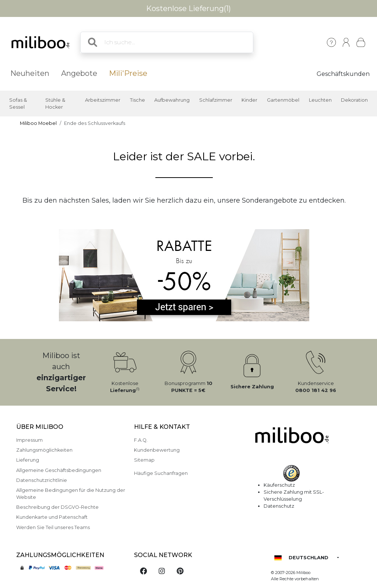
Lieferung (28, 460)
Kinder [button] (249, 100)
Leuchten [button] (320, 100)
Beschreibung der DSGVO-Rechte (57, 507)
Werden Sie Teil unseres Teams (53, 527)
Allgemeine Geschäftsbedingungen (59, 470)
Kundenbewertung (157, 450)
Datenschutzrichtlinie (42, 480)
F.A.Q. (141, 440)
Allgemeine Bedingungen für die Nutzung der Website (71, 494)
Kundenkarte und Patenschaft (52, 517)
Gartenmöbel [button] (283, 100)
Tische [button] (138, 100)
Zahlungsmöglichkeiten (44, 450)
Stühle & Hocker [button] (55, 104)
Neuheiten (30, 73)
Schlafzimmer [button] (216, 100)
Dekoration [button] (354, 100)
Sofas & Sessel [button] (18, 104)
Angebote (79, 73)
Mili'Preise (128, 73)
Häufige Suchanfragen (161, 473)
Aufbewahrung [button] (172, 100)
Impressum (29, 440)
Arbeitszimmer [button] (103, 100)
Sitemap (144, 460)
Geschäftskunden (343, 74)
